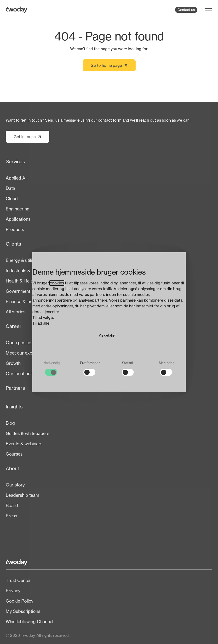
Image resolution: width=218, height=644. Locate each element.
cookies (57, 283)
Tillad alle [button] (41, 323)
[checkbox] (52, 368)
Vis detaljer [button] (109, 335)
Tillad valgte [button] (43, 317)
